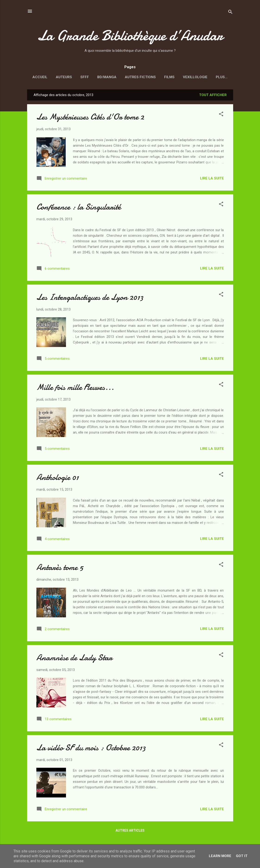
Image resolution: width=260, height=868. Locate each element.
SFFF (85, 77)
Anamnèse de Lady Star (74, 659)
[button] (221, 116)
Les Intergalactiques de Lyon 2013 (90, 298)
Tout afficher (213, 96)
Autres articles (130, 831)
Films (169, 77)
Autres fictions (140, 77)
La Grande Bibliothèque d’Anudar (130, 36)
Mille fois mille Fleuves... (75, 388)
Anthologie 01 (58, 478)
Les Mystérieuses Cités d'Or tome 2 (90, 118)
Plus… (222, 77)
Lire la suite (212, 179)
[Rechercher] (230, 13)
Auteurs (64, 77)
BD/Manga (107, 77)
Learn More (220, 856)
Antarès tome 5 (60, 568)
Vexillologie (195, 77)
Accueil (40, 77)
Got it (242, 856)
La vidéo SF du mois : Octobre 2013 (91, 749)
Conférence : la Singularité (79, 208)
